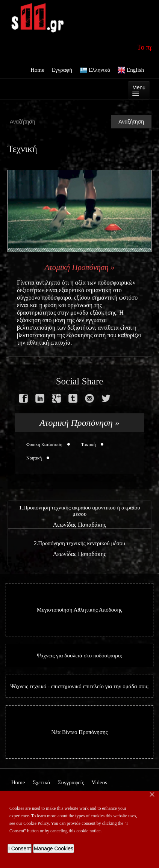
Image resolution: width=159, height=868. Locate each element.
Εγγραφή (62, 70)
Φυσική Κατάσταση (44, 445)
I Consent (20, 848)
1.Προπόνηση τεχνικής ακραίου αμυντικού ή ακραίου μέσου (79, 511)
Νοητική (34, 458)
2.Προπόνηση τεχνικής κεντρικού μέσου (79, 543)
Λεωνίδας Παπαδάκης (80, 525)
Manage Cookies (54, 848)
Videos (99, 782)
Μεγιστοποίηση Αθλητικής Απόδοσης (79, 610)
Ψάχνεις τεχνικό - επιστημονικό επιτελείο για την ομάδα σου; (79, 686)
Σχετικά (42, 782)
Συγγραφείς (71, 782)
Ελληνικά (95, 70)
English (131, 70)
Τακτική (89, 445)
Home (37, 70)
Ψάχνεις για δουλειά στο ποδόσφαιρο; (80, 656)
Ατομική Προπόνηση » (80, 267)
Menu (139, 90)
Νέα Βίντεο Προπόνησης (79, 732)
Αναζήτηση (131, 122)
